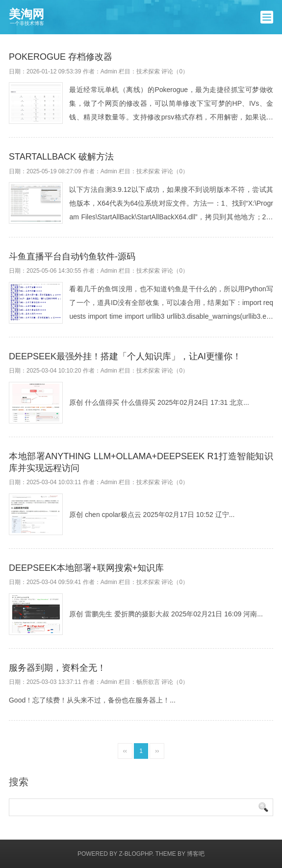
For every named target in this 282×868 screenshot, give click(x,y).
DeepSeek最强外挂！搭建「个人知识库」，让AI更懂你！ (125, 356)
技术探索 (148, 71)
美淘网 (26, 17)
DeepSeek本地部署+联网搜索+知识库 (86, 568)
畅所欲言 (148, 682)
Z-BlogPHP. (136, 854)
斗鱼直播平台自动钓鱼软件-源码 (72, 257)
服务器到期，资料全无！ (57, 668)
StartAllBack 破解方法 (61, 157)
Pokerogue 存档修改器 (61, 57)
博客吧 (196, 854)
